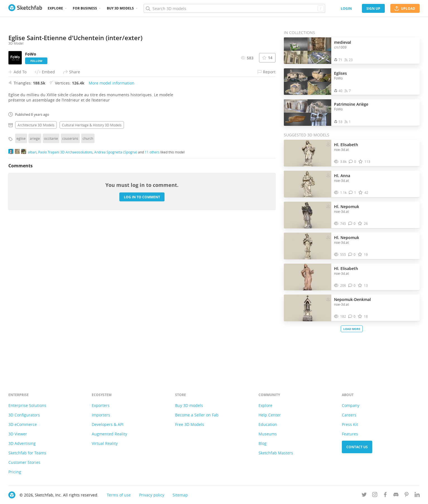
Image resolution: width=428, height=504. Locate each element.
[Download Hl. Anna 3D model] (328, 174)
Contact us (357, 447)
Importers (101, 415)
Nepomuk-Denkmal (352, 299)
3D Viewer (18, 434)
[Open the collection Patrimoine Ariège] (308, 113)
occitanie (51, 288)
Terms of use (119, 495)
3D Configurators (24, 415)
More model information (112, 233)
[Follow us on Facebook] (385, 495)
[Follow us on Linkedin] (417, 495)
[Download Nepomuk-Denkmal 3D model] (328, 298)
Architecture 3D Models (36, 275)
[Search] (234, 8)
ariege (35, 288)
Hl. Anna (342, 176)
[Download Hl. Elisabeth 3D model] (328, 143)
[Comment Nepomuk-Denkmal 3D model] (352, 316)
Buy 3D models (189, 405)
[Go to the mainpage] (25, 8)
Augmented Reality (109, 434)
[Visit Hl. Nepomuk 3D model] (308, 215)
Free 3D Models (190, 424)
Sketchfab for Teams (27, 453)
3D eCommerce (23, 424)
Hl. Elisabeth (346, 145)
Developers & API (108, 424)
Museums (268, 434)
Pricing (15, 472)
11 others (152, 302)
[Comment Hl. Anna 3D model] (353, 193)
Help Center (270, 415)
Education (268, 424)
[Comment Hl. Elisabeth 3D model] (353, 162)
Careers (349, 415)
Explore (55, 8)
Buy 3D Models (120, 8)
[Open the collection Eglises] (308, 82)
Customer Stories (24, 462)
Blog (263, 443)
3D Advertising (22, 443)
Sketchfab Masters (276, 453)
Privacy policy (152, 495)
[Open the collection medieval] (308, 51)
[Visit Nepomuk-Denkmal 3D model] (308, 308)
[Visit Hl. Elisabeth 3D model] (308, 153)
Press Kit (350, 424)
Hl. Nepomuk (347, 207)
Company (351, 405)
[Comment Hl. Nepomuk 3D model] (352, 224)
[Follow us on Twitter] (364, 495)
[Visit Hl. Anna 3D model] (308, 184)
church (88, 288)
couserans (70, 288)
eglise (21, 288)
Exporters (101, 405)
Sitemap (180, 495)
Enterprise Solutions (27, 405)
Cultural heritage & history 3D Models (92, 275)
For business (85, 8)
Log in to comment (142, 347)
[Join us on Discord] (396, 495)
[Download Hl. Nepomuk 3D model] (328, 205)
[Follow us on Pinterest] (407, 495)
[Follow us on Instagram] (375, 495)
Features (350, 434)
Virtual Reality (105, 443)
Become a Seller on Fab (197, 415)
